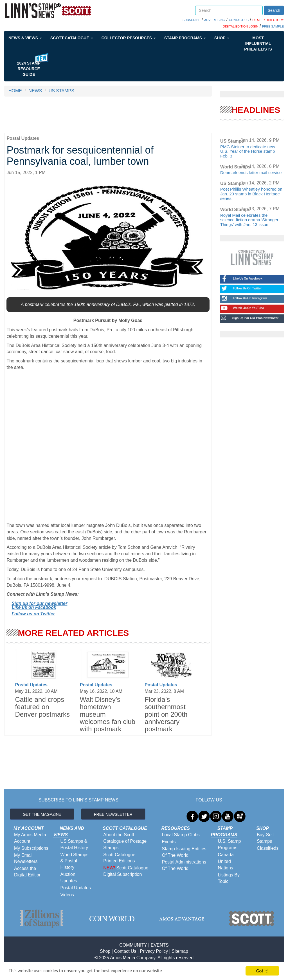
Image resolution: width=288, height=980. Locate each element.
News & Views (25, 38)
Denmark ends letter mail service (251, 173)
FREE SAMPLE (273, 26)
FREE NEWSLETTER (113, 814)
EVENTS (160, 945)
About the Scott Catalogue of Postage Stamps (125, 841)
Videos (67, 895)
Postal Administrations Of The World (184, 865)
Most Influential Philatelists (258, 44)
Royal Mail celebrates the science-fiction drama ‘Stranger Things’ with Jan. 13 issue (249, 220)
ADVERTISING (215, 20)
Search (274, 10)
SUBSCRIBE (192, 20)
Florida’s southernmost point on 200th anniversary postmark (166, 714)
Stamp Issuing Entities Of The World (184, 852)
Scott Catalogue (72, 38)
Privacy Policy (154, 951)
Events (169, 842)
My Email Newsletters (26, 858)
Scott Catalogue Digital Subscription (126, 871)
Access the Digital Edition (28, 872)
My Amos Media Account (30, 838)
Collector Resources (129, 38)
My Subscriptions (31, 848)
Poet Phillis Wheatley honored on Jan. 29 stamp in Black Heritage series (251, 194)
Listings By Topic (229, 878)
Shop (222, 38)
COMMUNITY (133, 945)
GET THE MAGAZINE (42, 814)
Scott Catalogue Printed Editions (119, 858)
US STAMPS (61, 91)
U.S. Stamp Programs (229, 844)
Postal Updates (31, 685)
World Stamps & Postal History (74, 861)
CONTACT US (239, 20)
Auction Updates (69, 878)
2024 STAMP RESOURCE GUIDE (29, 69)
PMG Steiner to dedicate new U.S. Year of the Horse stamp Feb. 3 (248, 151)
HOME (15, 91)
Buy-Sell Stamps (265, 838)
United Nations (226, 865)
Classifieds (268, 848)
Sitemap (180, 951)
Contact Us (125, 951)
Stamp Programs (185, 38)
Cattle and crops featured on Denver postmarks (42, 707)
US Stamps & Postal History (74, 844)
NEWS (35, 91)
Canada (226, 855)
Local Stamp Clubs (181, 835)
